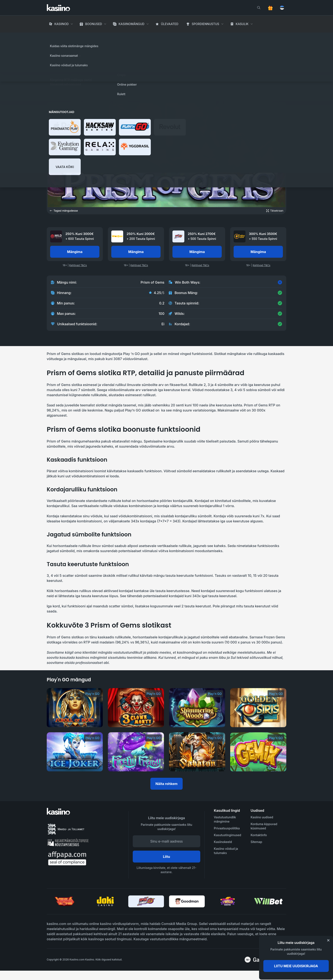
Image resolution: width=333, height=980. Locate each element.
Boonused (94, 24)
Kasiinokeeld (223, 842)
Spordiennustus (205, 24)
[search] (259, 8)
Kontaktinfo (259, 835)
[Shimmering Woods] (197, 708)
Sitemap (256, 842)
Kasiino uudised (262, 817)
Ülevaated (170, 24)
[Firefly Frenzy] (136, 752)
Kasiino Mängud (76, 36)
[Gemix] (258, 752)
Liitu (166, 857)
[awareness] (269, 960)
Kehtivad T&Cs (78, 265)
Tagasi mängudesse (64, 211)
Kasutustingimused (227, 835)
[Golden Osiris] (258, 708)
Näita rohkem (166, 784)
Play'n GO (73, 59)
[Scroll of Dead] (75, 708)
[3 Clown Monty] (136, 708)
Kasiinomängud (131, 24)
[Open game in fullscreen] (275, 211)
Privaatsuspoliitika (227, 828)
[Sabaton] (197, 752)
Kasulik (242, 24)
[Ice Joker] (75, 752)
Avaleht (53, 36)
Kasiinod (62, 24)
